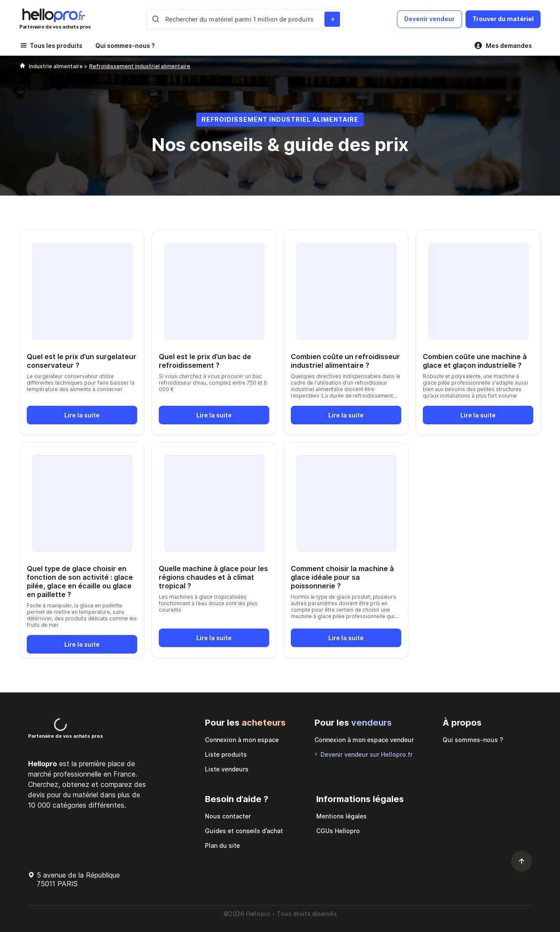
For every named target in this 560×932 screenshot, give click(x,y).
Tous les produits (56, 46)
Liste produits (226, 754)
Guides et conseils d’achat (244, 831)
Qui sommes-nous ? (125, 46)
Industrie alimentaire (57, 66)
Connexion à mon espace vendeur (364, 740)
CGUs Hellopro (338, 831)
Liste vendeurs (227, 769)
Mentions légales (341, 816)
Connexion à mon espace (242, 740)
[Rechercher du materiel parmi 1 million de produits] (332, 19)
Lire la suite (82, 415)
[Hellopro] (22, 66)
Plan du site (222, 845)
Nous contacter (228, 816)
